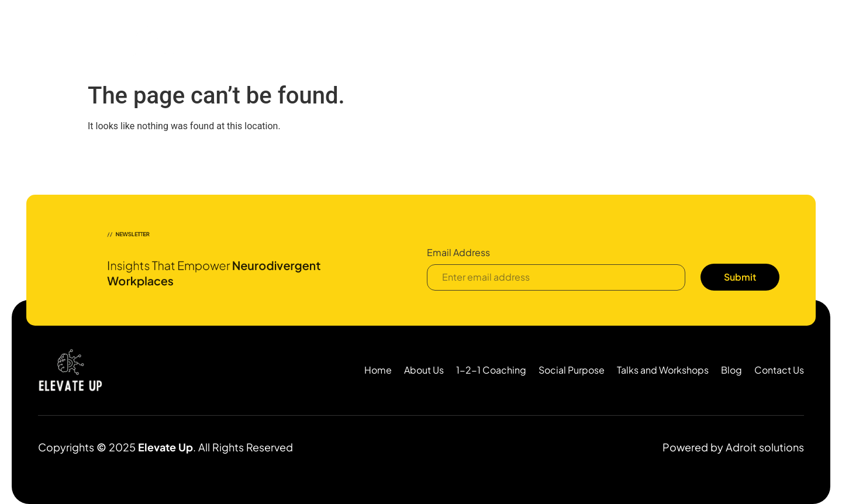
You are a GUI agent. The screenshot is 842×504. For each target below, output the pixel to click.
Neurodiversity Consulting (509, 44)
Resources (610, 44)
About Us (353, 44)
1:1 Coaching (412, 44)
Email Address (458, 253)
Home (307, 44)
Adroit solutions (765, 447)
